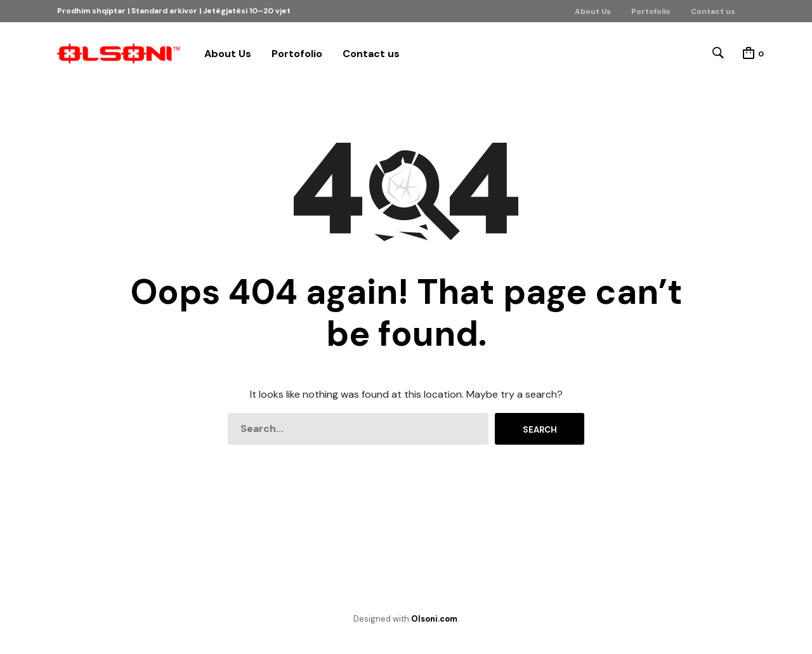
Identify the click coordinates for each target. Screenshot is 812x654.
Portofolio (651, 11)
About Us (593, 11)
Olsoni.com (434, 619)
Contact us (713, 11)
